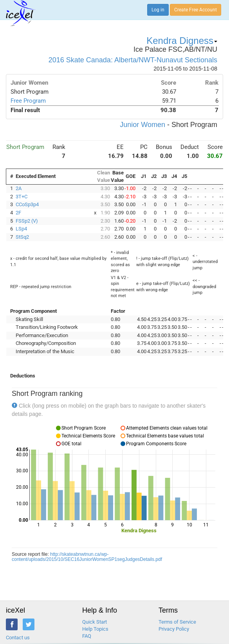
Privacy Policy (174, 629)
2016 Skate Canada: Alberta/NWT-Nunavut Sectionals (133, 60)
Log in (158, 10)
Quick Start (95, 622)
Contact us (18, 638)
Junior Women (142, 125)
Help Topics (95, 629)
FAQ (87, 636)
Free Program (28, 101)
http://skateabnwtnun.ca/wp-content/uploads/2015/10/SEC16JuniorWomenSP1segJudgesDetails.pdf (87, 557)
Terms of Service (177, 622)
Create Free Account (196, 10)
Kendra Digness (182, 41)
